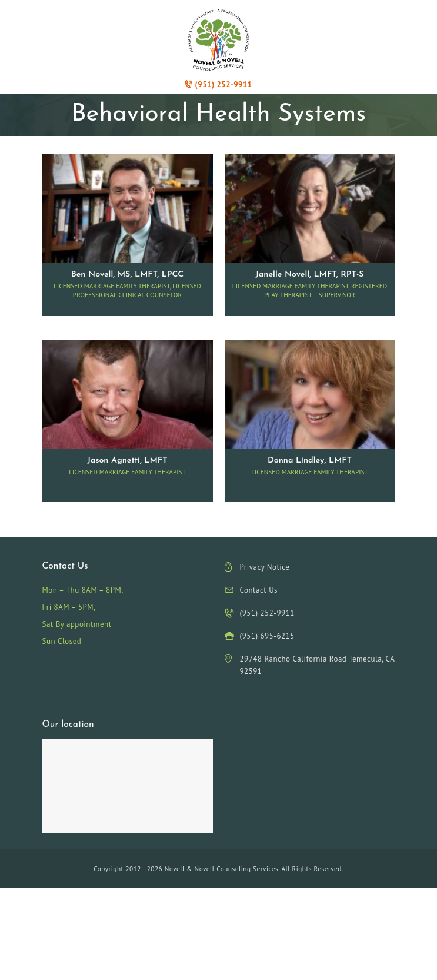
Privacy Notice (265, 567)
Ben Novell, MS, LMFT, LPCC (128, 275)
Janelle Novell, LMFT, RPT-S (309, 275)
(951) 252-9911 (218, 84)
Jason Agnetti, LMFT (127, 461)
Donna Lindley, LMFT (310, 461)
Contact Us (259, 590)
